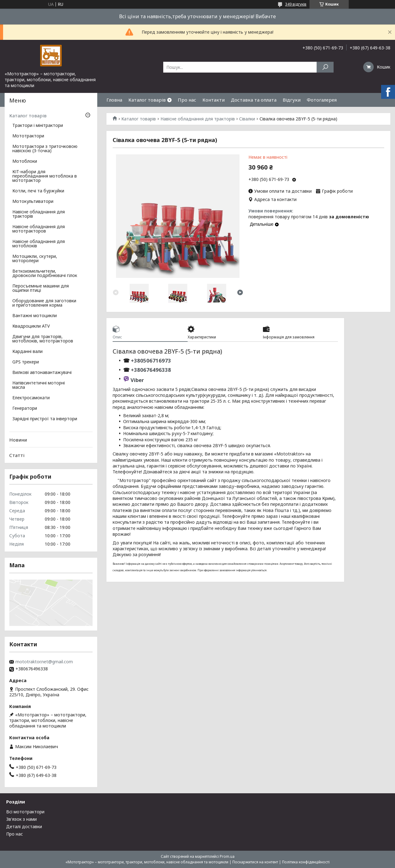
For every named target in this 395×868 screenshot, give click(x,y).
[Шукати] (325, 67)
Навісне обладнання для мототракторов (39, 229)
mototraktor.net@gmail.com (44, 662)
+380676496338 (151, 370)
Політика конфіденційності (306, 862)
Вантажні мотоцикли (35, 316)
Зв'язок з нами (21, 819)
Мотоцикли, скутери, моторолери (35, 259)
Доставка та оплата (254, 100)
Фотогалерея (322, 100)
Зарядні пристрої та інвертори (45, 419)
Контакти (214, 100)
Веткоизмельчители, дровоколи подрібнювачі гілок (45, 274)
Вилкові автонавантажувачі (42, 373)
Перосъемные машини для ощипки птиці (41, 288)
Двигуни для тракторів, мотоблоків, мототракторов (43, 339)
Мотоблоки (25, 161)
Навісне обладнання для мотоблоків (39, 244)
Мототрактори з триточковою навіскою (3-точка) (45, 149)
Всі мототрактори (25, 812)
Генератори (25, 409)
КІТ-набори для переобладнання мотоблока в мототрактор (45, 176)
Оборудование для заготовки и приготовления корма (44, 303)
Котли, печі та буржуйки (38, 191)
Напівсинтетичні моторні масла (39, 385)
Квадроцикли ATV (31, 326)
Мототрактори (28, 136)
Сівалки (247, 119)
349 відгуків (296, 4)
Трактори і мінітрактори (38, 126)
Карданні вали (27, 352)
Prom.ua (227, 856)
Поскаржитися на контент (255, 862)
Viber (137, 380)
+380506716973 (150, 361)
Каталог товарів (147, 100)
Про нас (187, 100)
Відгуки (292, 100)
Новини (18, 440)
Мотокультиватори (33, 202)
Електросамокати (31, 398)
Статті (17, 455)
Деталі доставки (24, 826)
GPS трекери (26, 362)
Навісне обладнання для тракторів (198, 119)
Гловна (114, 100)
